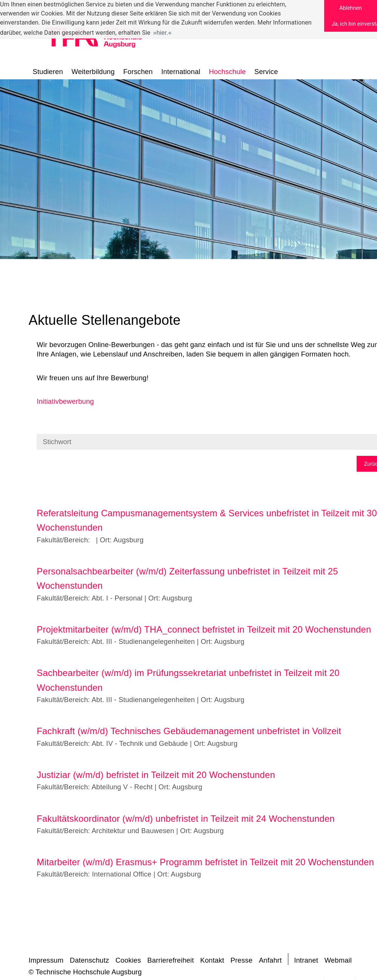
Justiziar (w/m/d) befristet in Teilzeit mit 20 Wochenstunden (156, 775)
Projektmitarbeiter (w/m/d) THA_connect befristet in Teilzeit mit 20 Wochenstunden (204, 629)
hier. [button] (162, 33)
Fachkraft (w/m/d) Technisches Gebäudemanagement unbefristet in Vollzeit (189, 731)
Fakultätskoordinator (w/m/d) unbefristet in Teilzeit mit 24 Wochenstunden (185, 819)
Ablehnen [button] (350, 8)
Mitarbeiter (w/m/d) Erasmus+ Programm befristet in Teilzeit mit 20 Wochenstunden (205, 862)
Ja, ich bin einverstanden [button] (354, 24)
